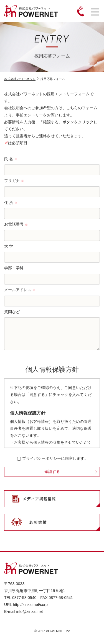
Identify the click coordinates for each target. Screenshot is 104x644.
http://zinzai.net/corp (30, 610)
